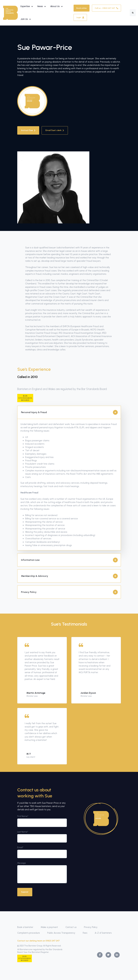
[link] (10, 13)
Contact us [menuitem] (71, 927)
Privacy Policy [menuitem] (91, 927)
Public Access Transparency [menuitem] (61, 933)
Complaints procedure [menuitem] (29, 933)
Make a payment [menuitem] (49, 927)
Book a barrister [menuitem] (25, 927)
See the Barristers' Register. (36, 952)
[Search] (133, 13)
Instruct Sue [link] (28, 130)
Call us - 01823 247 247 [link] (106, 8)
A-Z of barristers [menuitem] (103, 933)
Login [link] (80, 17)
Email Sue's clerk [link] (55, 130)
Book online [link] (82, 8)
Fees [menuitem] (85, 933)
